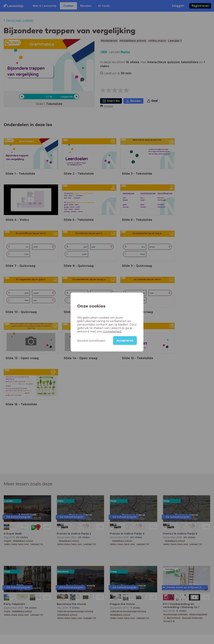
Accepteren (125, 341)
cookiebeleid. (112, 331)
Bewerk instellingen (91, 341)
